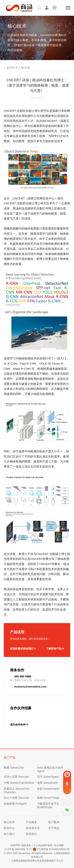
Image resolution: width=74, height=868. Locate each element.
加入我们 (9, 834)
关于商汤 (54, 828)
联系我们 (31, 834)
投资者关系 (33, 828)
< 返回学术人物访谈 (17, 68)
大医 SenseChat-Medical (19, 783)
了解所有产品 (55, 649)
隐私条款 (26, 845)
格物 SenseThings (48, 798)
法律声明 (15, 845)
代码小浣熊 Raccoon (16, 777)
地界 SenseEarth (47, 783)
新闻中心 (9, 828)
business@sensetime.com (28, 687)
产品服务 (31, 822)
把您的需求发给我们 (23, 649)
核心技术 (9, 822)
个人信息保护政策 (43, 845)
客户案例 (54, 822)
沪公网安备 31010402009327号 (51, 849)
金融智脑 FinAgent (15, 804)
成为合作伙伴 (19, 725)
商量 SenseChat (14, 768)
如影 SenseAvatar (48, 789)
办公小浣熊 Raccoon (16, 798)
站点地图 (59, 845)
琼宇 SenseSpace (48, 777)
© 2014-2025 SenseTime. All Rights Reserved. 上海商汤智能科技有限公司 (37, 855)
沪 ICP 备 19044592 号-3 (17, 849)
